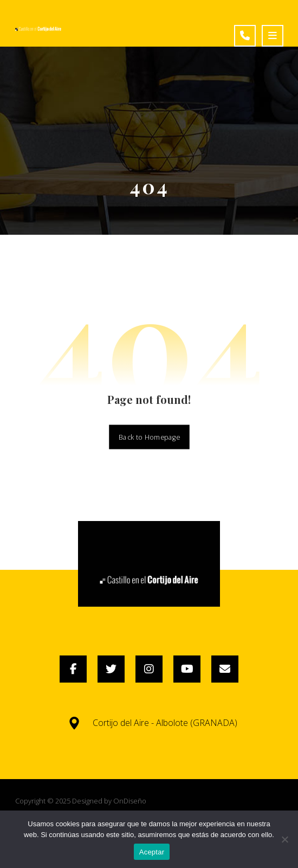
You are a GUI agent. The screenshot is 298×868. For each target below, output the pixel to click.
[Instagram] (149, 669)
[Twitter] (111, 669)
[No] (284, 839)
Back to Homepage (149, 437)
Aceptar (152, 852)
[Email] (225, 669)
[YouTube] (187, 669)
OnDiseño (130, 801)
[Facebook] (73, 669)
